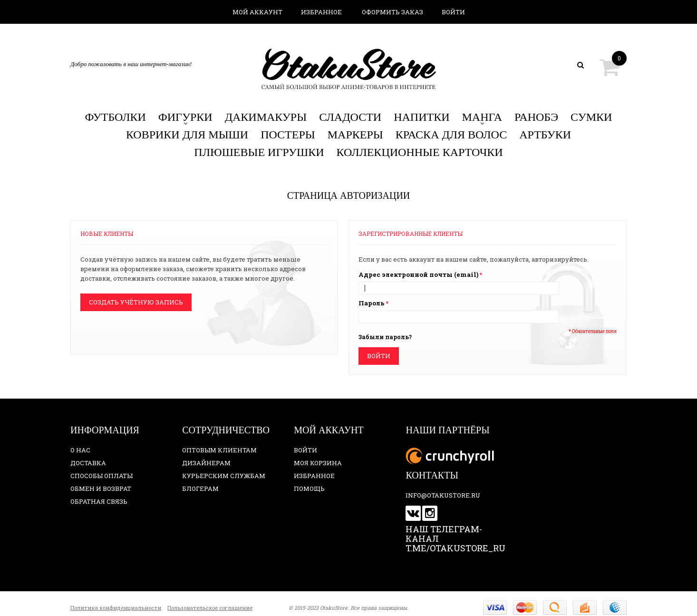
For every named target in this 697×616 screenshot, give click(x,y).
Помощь (309, 489)
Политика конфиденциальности (116, 608)
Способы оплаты (102, 476)
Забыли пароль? (385, 337)
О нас (80, 450)
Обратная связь (99, 501)
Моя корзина (318, 463)
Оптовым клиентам (219, 450)
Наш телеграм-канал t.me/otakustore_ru (455, 538)
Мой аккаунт (257, 12)
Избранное (321, 12)
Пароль (372, 303)
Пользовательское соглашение (210, 608)
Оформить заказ (392, 12)
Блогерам (200, 489)
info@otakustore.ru (443, 495)
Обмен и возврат (101, 489)
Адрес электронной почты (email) (418, 274)
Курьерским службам (224, 476)
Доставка (88, 463)
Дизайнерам (206, 463)
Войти (453, 12)
